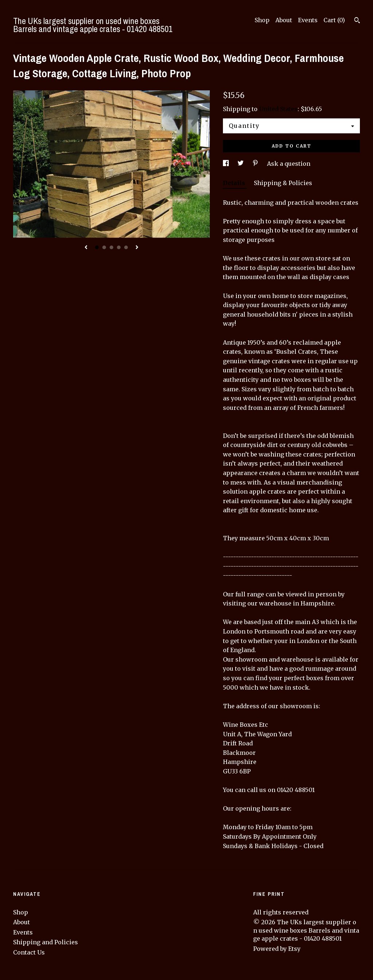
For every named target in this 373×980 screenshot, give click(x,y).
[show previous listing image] (86, 248)
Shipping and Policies (46, 942)
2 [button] (104, 247)
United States (278, 109)
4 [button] (119, 247)
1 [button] (97, 247)
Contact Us (29, 952)
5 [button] (126, 247)
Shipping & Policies (283, 183)
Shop (262, 20)
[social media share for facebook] (227, 164)
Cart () (334, 20)
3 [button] (111, 247)
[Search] (357, 21)
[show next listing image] (137, 248)
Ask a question (289, 164)
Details (235, 183)
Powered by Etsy (277, 949)
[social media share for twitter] (241, 164)
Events (308, 20)
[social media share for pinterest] (256, 164)
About (284, 20)
